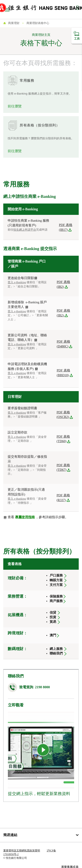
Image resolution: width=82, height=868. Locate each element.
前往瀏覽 (15, 106)
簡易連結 (41, 835)
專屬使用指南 (25, 517)
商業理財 (14, 23)
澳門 (53, 635)
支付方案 (56, 585)
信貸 (53, 613)
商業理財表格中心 (38, 23)
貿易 (53, 622)
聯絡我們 (57, 653)
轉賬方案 (56, 580)
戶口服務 (56, 575)
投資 (53, 617)
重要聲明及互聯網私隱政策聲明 (22, 851)
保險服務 (56, 596)
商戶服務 (56, 601)
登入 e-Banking (17, 311)
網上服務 (56, 649)
